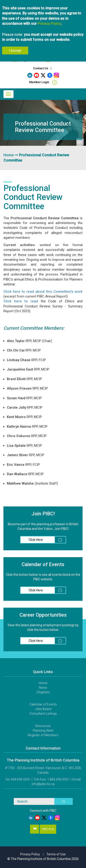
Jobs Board (43, 709)
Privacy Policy (49, 24)
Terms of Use (56, 854)
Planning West (43, 730)
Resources (43, 726)
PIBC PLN (48, 829)
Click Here (47, 540)
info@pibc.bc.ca (43, 784)
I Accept (15, 51)
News (43, 688)
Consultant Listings (43, 714)
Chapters (43, 692)
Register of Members (43, 735)
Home (8, 155)
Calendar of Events (43, 704)
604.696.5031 (21, 779)
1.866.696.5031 (58, 779)
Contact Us (43, 68)
